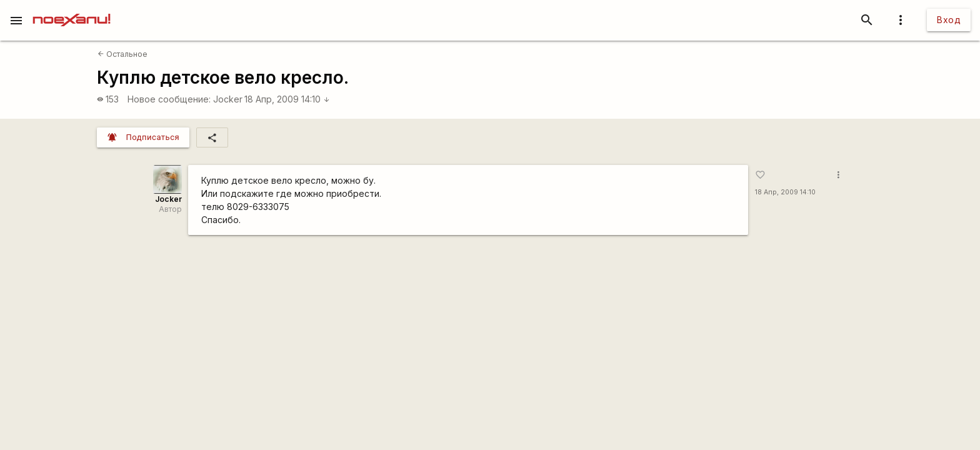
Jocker (228, 99)
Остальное (122, 54)
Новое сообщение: (169, 99)
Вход (949, 20)
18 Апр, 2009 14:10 (287, 99)
